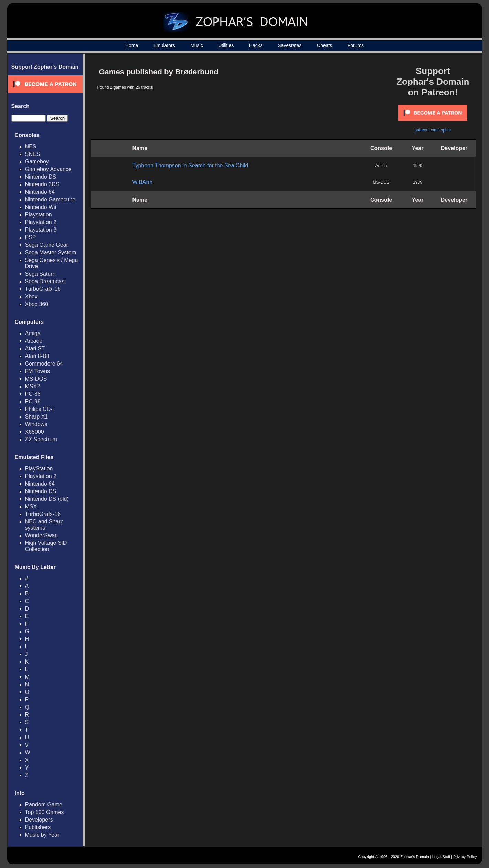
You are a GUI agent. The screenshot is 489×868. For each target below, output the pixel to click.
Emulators (164, 45)
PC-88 (33, 394)
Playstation (39, 215)
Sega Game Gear (47, 245)
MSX (31, 506)
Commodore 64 (44, 364)
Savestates (290, 45)
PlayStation (39, 469)
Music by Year (42, 835)
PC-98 (33, 401)
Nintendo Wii (41, 207)
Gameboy (37, 162)
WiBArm (143, 182)
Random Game (44, 805)
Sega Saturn (40, 274)
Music (197, 45)
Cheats (325, 45)
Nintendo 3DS (42, 184)
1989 (418, 182)
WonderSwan (42, 535)
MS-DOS (36, 379)
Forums (356, 45)
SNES (33, 154)
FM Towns (38, 371)
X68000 (35, 432)
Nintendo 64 (40, 192)
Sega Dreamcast (46, 281)
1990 (418, 166)
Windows (36, 424)
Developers (39, 820)
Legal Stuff (441, 857)
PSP (31, 237)
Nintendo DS (41, 177)
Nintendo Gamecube (50, 199)
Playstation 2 (41, 222)
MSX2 (33, 386)
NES (31, 146)
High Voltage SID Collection (46, 546)
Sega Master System (51, 252)
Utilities (226, 45)
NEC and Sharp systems (44, 525)
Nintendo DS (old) (47, 499)
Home (132, 45)
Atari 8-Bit (37, 356)
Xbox (31, 297)
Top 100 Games (45, 812)
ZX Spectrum (41, 439)
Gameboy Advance (48, 169)
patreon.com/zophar (433, 130)
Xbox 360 (37, 304)
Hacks (256, 45)
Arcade (34, 341)
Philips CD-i (40, 409)
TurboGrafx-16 (43, 289)
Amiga (33, 333)
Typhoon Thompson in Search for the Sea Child (190, 165)
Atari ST (35, 348)
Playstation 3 (41, 230)
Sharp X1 (37, 417)
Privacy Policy (465, 857)
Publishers (38, 827)
